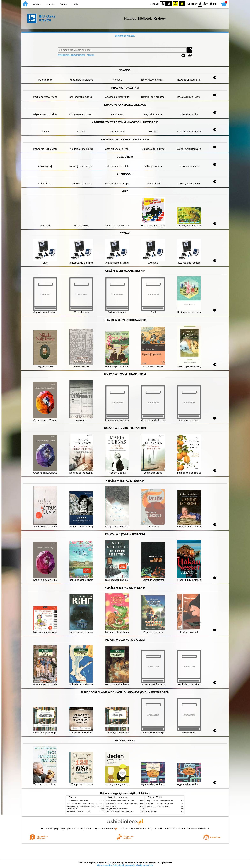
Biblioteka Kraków (125, 36)
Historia (50, 4)
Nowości (37, 4)
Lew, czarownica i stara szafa (77, 801)
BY (182, 4)
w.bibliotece (110, 829)
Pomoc (63, 4)
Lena (148, 809)
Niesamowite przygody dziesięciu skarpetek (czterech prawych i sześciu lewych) (95, 806)
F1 (206, 4)
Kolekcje (91, 55)
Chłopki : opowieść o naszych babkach (120, 801)
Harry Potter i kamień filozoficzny (79, 812)
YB (176, 4)
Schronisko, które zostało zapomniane (120, 812)
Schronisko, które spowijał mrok (157, 806)
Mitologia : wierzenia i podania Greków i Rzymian (84, 804)
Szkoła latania (72, 809)
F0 (200, 4)
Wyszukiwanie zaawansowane (72, 55)
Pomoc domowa (152, 812)
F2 (213, 4)
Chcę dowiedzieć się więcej (110, 865)
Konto (75, 4)
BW (169, 4)
